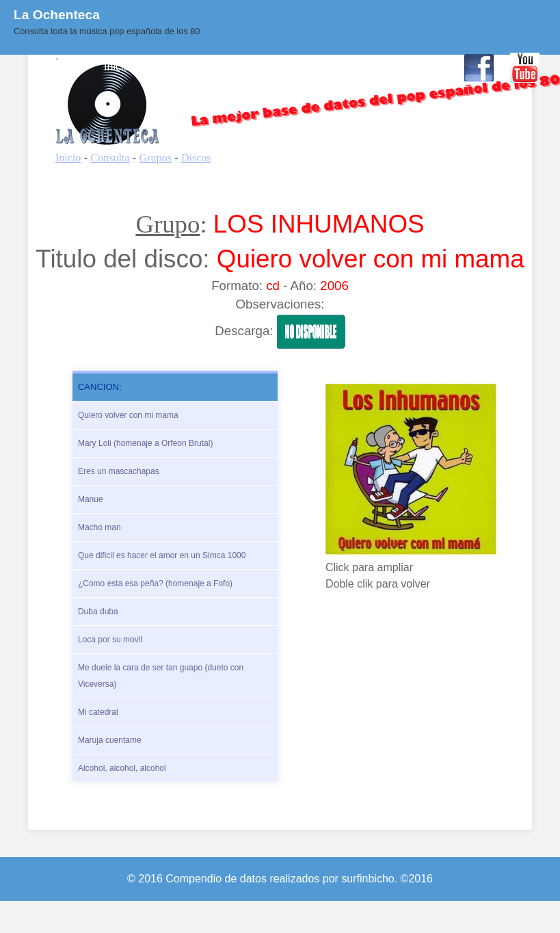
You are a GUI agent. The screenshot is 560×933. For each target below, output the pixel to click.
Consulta (168, 67)
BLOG (316, 67)
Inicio (117, 67)
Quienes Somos (245, 67)
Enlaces (368, 67)
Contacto (425, 67)
